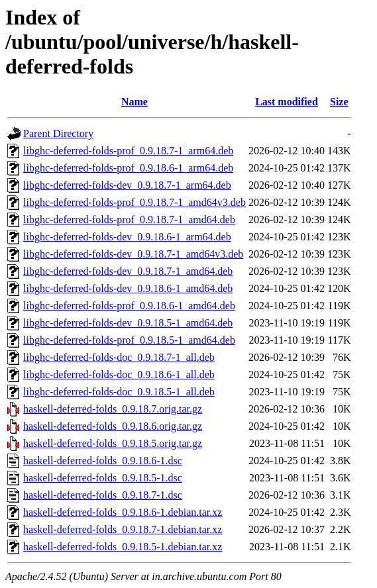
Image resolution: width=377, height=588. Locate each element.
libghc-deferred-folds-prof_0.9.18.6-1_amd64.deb (129, 306)
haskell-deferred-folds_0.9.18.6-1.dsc (103, 461)
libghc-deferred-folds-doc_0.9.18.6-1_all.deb (119, 374)
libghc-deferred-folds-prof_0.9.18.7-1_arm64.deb (128, 151)
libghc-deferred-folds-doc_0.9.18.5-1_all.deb (119, 392)
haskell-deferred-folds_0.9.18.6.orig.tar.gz (113, 426)
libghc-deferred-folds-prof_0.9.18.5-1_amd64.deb (129, 340)
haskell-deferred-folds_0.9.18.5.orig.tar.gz (113, 443)
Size (339, 102)
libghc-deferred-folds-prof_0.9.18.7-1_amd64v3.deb (135, 202)
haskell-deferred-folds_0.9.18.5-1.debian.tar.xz (123, 547)
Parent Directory (58, 133)
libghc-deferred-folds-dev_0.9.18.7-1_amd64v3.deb (133, 254)
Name (135, 102)
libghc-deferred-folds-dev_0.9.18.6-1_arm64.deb (127, 237)
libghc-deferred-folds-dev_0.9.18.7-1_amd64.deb (128, 271)
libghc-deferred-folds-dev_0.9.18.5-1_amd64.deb (128, 323)
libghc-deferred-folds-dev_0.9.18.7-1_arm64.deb (127, 185)
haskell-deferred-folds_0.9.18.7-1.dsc (103, 495)
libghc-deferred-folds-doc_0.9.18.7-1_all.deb (119, 357)
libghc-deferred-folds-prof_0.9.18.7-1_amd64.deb (129, 220)
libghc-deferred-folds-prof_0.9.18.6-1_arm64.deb (128, 168)
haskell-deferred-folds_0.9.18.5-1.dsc (103, 478)
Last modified (287, 102)
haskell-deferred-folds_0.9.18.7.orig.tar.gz (113, 409)
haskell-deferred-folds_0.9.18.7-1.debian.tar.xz (123, 529)
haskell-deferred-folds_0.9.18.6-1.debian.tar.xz (123, 512)
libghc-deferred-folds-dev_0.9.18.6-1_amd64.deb (128, 288)
